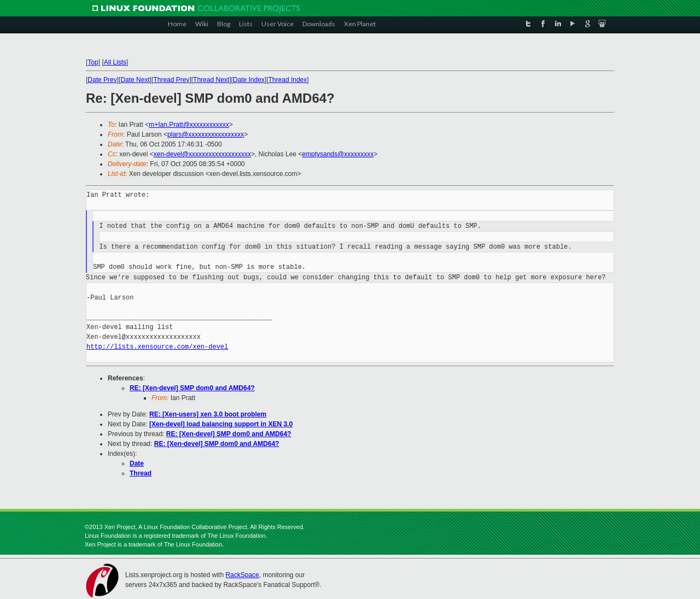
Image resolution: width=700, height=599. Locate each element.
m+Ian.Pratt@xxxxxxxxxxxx (189, 125)
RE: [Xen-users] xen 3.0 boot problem (208, 414)
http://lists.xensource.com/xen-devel (157, 347)
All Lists (115, 62)
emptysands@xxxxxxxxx (338, 154)
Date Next (135, 80)
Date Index (249, 80)
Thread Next (211, 80)
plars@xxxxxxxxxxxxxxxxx (206, 134)
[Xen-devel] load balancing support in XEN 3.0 (221, 424)
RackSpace (242, 575)
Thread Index (288, 80)
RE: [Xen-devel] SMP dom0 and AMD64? (192, 388)
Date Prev (102, 80)
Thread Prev (171, 80)
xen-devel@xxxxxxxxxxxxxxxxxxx (202, 154)
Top (93, 62)
